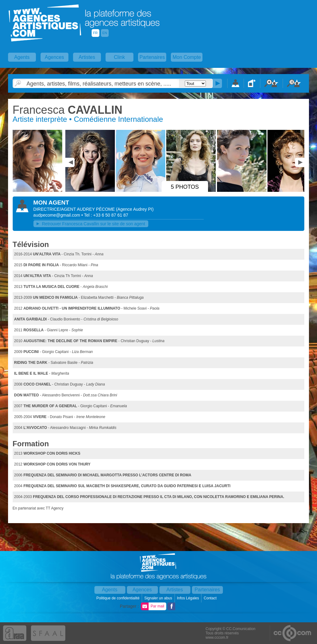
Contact (211, 598)
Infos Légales (188, 598)
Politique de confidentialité (118, 598)
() (135, 209)
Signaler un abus (159, 598)
